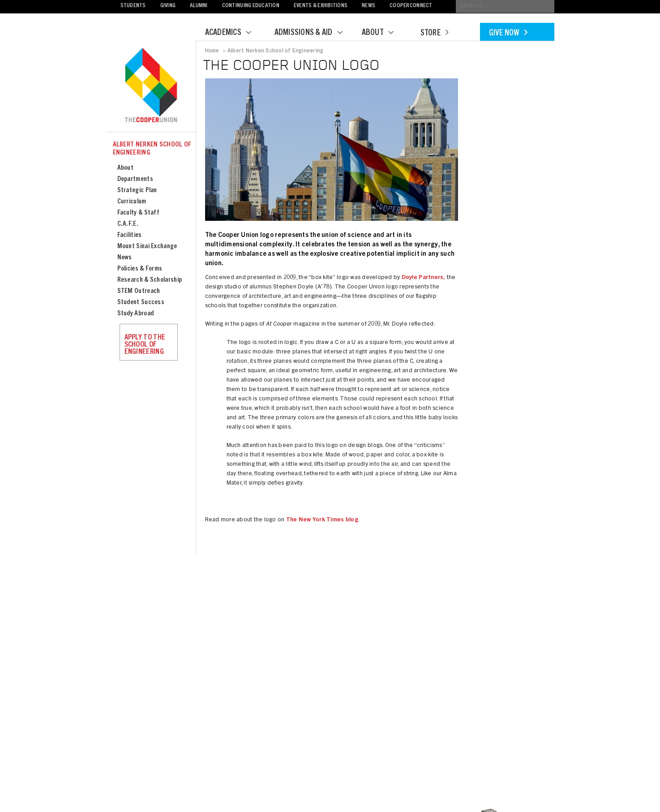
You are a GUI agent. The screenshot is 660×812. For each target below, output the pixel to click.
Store (434, 34)
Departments (135, 179)
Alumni (199, 6)
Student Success (141, 303)
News (369, 6)
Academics (234, 33)
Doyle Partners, (422, 278)
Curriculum (132, 202)
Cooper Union (151, 86)
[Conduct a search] (505, 6)
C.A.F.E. (128, 224)
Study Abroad (136, 314)
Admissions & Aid (314, 33)
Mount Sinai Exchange (147, 247)
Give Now (508, 34)
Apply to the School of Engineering (145, 345)
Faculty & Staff (139, 213)
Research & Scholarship (150, 280)
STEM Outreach (139, 291)
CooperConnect (411, 6)
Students (133, 6)
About (383, 33)
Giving (168, 6)
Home (212, 51)
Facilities (130, 235)
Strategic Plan (137, 191)
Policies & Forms (140, 269)
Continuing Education (251, 6)
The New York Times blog (322, 520)
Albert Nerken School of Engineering (152, 149)
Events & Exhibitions (321, 6)
